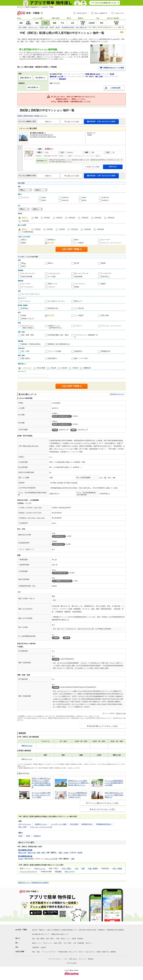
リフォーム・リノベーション (111, 243)
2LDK (20, 836)
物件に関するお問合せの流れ (88, 930)
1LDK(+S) (65, 197)
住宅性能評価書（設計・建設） (59, 335)
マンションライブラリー (29, 871)
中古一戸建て (67, 868)
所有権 (24, 315)
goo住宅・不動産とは (39, 930)
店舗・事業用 (93, 868)
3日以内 (64, 368)
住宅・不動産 (117, 868)
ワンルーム (25, 197)
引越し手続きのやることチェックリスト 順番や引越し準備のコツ (114, 795)
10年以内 (72, 218)
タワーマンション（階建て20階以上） (28, 327)
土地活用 (43, 947)
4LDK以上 (105, 200)
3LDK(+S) (65, 200)
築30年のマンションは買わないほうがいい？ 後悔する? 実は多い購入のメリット (78, 783)
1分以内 (38, 229)
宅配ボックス (53, 284)
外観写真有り (53, 358)
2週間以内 (87, 368)
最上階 (77, 263)
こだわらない (27, 368)
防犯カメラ (78, 301)
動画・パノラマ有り (81, 358)
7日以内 (75, 368)
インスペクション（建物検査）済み (86, 336)
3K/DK (44, 200)
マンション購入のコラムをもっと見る (103, 803)
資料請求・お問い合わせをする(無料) (101, 121)
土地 (77, 868)
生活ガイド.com (121, 713)
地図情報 (113, 952)
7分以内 (62, 229)
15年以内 (85, 218)
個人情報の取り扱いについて (41, 934)
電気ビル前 (32, 853)
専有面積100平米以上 (104, 824)
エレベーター (106, 240)
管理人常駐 (105, 315)
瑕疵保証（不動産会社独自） (31, 344)
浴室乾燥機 (78, 277)
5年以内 (59, 218)
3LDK (28, 836)
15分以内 (87, 229)
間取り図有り (26, 358)
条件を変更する (33, 87)
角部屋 (24, 243)
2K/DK (84, 197)
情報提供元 (101, 930)
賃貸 (83, 868)
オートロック (26, 301)
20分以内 (100, 229)
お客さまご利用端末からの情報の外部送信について (62, 930)
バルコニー (52, 287)
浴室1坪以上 (105, 277)
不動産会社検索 (63, 952)
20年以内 (98, 218)
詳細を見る (113, 167)
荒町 (43, 853)
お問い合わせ (73, 959)
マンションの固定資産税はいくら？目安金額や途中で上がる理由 (114, 783)
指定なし (25, 218)
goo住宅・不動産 (21, 930)
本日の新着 (41, 368)
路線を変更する (26, 78)
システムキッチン (54, 273)
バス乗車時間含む (27, 232)
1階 (22, 263)
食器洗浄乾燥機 (27, 277)
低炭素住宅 (78, 351)
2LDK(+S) (105, 197)
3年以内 (47, 218)
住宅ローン (89, 943)
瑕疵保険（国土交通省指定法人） (60, 344)
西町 (60, 853)
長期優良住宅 (106, 351)
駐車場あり (52, 240)
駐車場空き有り (53, 308)
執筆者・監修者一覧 (103, 952)
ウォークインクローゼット (31, 294)
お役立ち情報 (20, 952)
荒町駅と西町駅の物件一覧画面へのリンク (32, 116)
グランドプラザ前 (51, 859)
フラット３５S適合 (55, 351)
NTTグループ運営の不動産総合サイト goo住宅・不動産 (35, 7)
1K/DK (44, 197)
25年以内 (111, 218)
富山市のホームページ (117, 394)
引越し (38, 952)
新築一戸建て (58, 943)
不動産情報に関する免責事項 (40, 883)
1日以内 (53, 368)
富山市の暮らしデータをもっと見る (103, 726)
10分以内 (74, 229)
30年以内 (25, 221)
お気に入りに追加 (72, 122)
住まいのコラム (90, 952)
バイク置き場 (79, 308)
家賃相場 (58, 871)
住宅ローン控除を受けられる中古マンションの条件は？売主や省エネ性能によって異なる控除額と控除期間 (41, 783)
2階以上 (24, 240)
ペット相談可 (79, 243)
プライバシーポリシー (55, 959)
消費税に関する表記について (60, 934)
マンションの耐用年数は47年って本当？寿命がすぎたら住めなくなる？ (78, 795)
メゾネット (78, 326)
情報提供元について (24, 883)
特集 (34, 952)
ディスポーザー (106, 273)
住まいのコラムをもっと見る (103, 809)
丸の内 (21, 859)
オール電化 (52, 277)
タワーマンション (25, 824)
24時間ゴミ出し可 (28, 319)
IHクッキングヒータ (81, 273)
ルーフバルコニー (27, 287)
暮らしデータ (70, 871)
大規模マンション (41, 824)
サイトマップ (83, 959)
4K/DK (84, 200)
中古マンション (40, 868)
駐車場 (74, 939)
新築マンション (37, 943)
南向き (77, 240)
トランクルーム (80, 284)
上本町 (66, 853)
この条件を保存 (115, 88)
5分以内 (50, 229)
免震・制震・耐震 (27, 335)
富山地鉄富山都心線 (25, 856)
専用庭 (77, 287)
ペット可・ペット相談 (59, 824)
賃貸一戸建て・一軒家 (53, 939)
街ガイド (81, 952)
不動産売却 (36, 947)
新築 (36, 218)
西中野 (80, 853)
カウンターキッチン (28, 273)
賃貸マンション (66, 939)
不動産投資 (81, 943)
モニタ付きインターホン (56, 301)
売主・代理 (25, 351)
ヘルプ (65, 959)
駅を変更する (40, 78)
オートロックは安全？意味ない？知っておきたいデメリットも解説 (41, 795)
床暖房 (103, 284)
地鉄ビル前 (22, 853)
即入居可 (51, 243)
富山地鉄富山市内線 (25, 850)
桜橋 (39, 853)
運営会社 (91, 959)
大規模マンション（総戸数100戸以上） (55, 327)
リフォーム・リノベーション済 (41, 827)
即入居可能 (74, 824)
